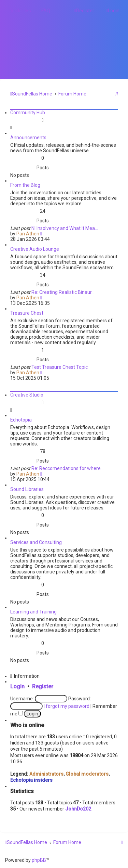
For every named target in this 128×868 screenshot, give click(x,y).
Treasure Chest (27, 313)
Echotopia (21, 420)
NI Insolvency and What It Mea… (65, 228)
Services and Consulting (36, 542)
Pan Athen (28, 234)
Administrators (46, 774)
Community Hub (28, 113)
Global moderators (87, 774)
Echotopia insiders (31, 780)
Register (43, 686)
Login (17, 686)
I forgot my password (67, 706)
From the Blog (25, 185)
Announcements (28, 138)
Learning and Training (33, 612)
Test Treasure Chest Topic (60, 367)
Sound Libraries (27, 489)
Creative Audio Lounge (35, 249)
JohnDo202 (78, 809)
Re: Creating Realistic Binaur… (63, 292)
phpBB (39, 860)
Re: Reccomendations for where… (68, 468)
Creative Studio (27, 395)
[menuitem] (45, 11)
